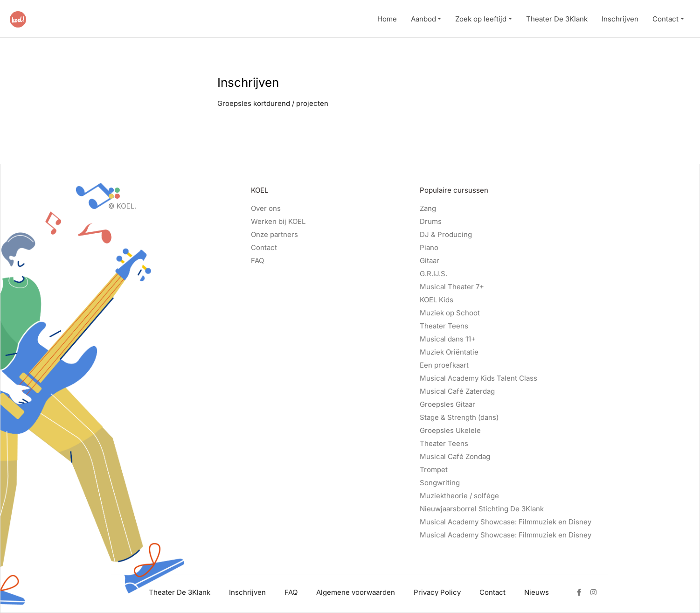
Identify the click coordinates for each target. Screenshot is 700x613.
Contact (665, 19)
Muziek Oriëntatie (449, 352)
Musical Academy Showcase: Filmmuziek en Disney (506, 522)
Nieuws (537, 592)
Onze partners (274, 234)
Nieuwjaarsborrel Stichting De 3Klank (482, 509)
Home (387, 19)
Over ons (266, 208)
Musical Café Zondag (455, 456)
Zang (428, 208)
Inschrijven (620, 19)
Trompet (434, 470)
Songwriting (440, 483)
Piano (429, 247)
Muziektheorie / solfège (459, 496)
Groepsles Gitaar (447, 404)
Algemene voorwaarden (356, 592)
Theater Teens (444, 326)
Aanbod (423, 19)
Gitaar (430, 261)
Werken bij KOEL (278, 221)
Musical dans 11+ (448, 339)
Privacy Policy (437, 592)
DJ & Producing (446, 234)
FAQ (257, 261)
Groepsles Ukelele (450, 430)
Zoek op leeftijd (481, 19)
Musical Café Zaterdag (457, 391)
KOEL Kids (437, 300)
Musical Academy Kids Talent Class (478, 378)
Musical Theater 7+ (452, 287)
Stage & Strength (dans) (459, 417)
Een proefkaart (444, 365)
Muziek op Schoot (450, 313)
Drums (431, 221)
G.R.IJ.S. (433, 274)
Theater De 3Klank (557, 19)
